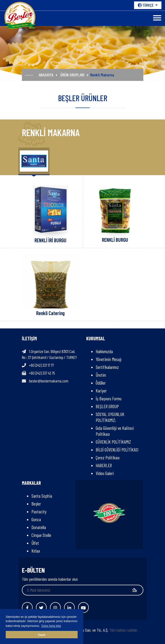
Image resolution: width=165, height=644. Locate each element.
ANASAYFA (46, 75)
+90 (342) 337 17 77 (41, 365)
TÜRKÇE (146, 5)
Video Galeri (105, 473)
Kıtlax (36, 551)
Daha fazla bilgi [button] (51, 626)
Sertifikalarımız (107, 367)
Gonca (36, 519)
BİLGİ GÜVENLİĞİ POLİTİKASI (117, 450)
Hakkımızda (104, 351)
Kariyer (101, 391)
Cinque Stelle (41, 535)
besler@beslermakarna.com (49, 381)
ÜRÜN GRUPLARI (72, 75)
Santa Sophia (42, 496)
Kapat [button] (42, 635)
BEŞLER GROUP (107, 406)
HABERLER (104, 465)
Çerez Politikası (108, 458)
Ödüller (101, 383)
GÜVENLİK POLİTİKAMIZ (113, 442)
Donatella (39, 527)
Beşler (36, 504)
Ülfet (35, 543)
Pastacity (39, 512)
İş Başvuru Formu (109, 399)
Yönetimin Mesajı (109, 359)
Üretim (101, 375)
